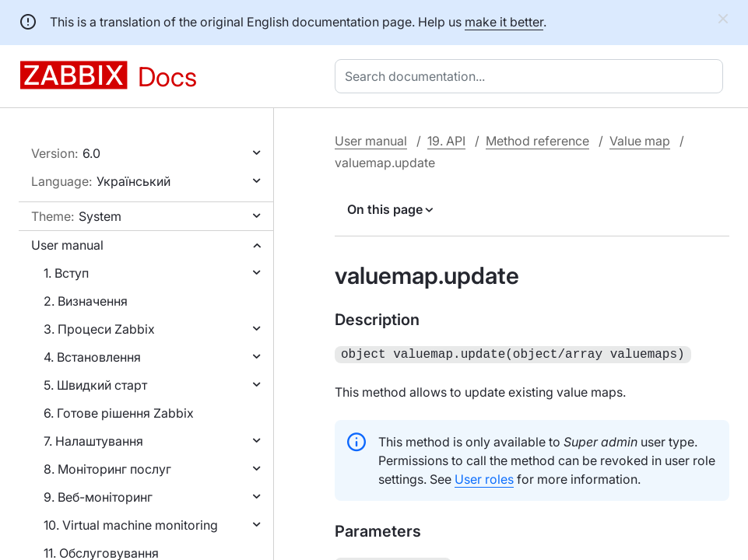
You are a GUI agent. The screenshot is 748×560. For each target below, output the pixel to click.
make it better (504, 22)
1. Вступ (66, 273)
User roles (484, 478)
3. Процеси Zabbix (99, 329)
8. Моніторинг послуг (107, 469)
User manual (67, 245)
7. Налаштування (93, 441)
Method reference (537, 141)
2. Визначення (86, 301)
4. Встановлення (92, 357)
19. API (446, 141)
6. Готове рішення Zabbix (119, 413)
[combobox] (532, 76)
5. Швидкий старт (95, 385)
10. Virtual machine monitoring (131, 525)
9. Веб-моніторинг (98, 497)
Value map (640, 141)
